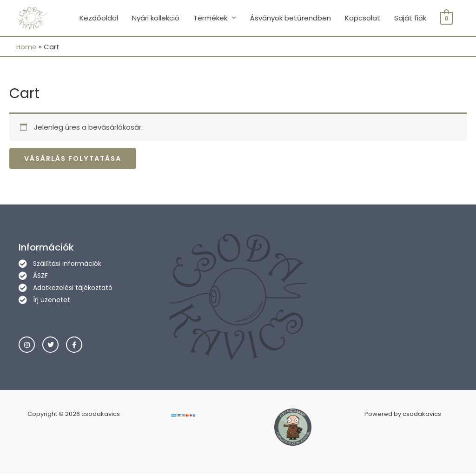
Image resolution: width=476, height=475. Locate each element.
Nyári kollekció (156, 18)
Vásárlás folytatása (76, 160)
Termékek (210, 18)
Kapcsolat (363, 18)
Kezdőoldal (99, 18)
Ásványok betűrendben (291, 18)
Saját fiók (410, 18)
